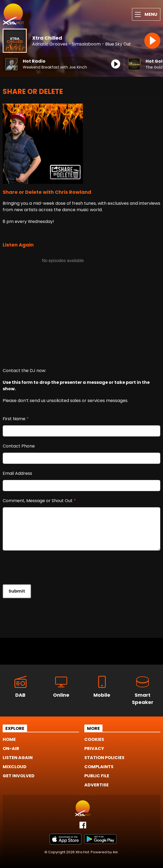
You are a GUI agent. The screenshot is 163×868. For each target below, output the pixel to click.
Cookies (94, 739)
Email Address (17, 473)
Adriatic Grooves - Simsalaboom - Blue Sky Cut (81, 44)
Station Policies (104, 758)
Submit (17, 591)
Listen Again (18, 758)
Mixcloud (15, 767)
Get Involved (19, 776)
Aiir (115, 852)
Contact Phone (19, 446)
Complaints (99, 767)
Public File (97, 776)
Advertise (96, 785)
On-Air (11, 748)
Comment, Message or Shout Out (39, 501)
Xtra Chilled (47, 38)
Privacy (94, 748)
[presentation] (43, 567)
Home (9, 739)
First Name (16, 419)
